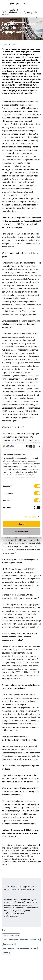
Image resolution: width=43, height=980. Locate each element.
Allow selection (21, 532)
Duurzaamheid (9, 944)
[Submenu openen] (23, 3)
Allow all (22, 524)
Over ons (13, 19)
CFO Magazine (13, 889)
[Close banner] (40, 446)
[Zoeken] (28, 12)
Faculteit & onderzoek (13, 11)
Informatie (13, 26)
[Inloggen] (32, 15)
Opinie (5, 44)
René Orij (6, 953)
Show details (31, 517)
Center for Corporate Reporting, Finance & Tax (21, 940)
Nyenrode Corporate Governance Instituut (20, 948)
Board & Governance (11, 935)
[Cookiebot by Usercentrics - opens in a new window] (26, 446)
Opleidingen (14, 3)
